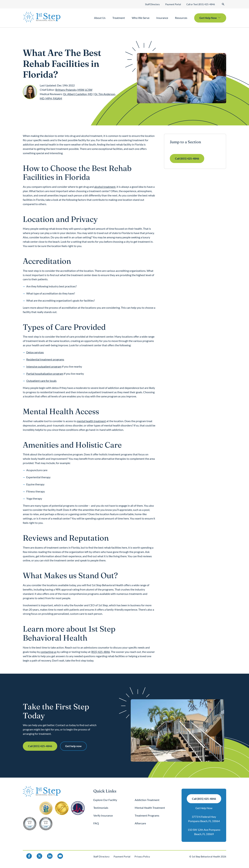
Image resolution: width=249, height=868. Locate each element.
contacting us (48, 652)
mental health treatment (91, 421)
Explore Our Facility (105, 800)
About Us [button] (100, 18)
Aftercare (140, 823)
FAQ (96, 823)
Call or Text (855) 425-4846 (201, 4)
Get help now (73, 746)
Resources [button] (181, 18)
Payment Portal (173, 4)
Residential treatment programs (45, 359)
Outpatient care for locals (41, 381)
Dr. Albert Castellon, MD (78, 94)
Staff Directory (152, 4)
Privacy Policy (142, 856)
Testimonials (101, 808)
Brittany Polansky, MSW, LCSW (74, 90)
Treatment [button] (119, 18)
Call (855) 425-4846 (187, 158)
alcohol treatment (105, 187)
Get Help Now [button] (208, 18)
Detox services (35, 352)
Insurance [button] (162, 18)
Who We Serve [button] (141, 18)
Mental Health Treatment (150, 808)
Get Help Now (204, 808)
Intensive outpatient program (44, 366)
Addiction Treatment (147, 800)
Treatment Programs (147, 815)
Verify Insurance (103, 815)
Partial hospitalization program (45, 374)
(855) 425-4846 (100, 652)
